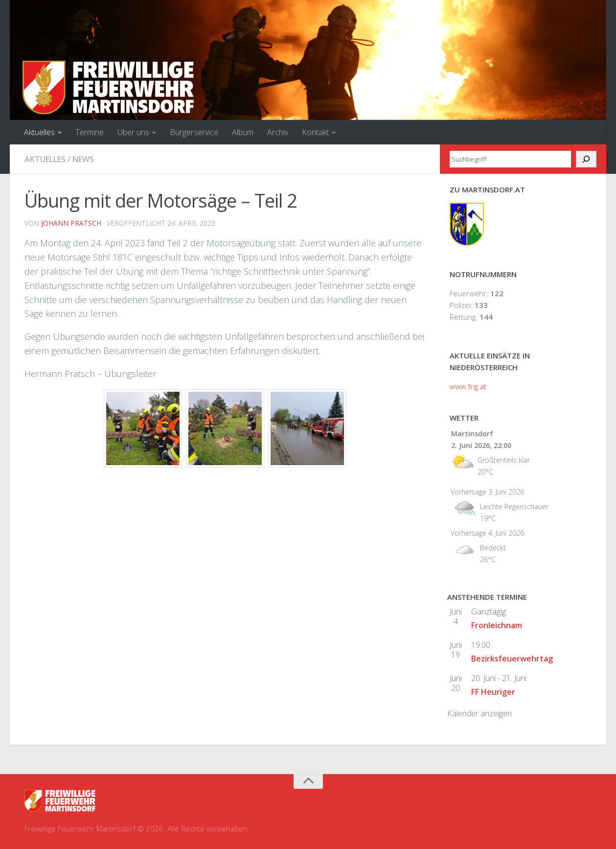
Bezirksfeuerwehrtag (512, 659)
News (83, 159)
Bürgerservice (194, 132)
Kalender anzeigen (479, 713)
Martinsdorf (472, 434)
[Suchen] (586, 159)
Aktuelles (39, 132)
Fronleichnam (497, 625)
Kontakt (315, 132)
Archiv (278, 132)
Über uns (133, 132)
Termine (90, 132)
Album (243, 132)
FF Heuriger (493, 692)
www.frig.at (468, 386)
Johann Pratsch (71, 223)
